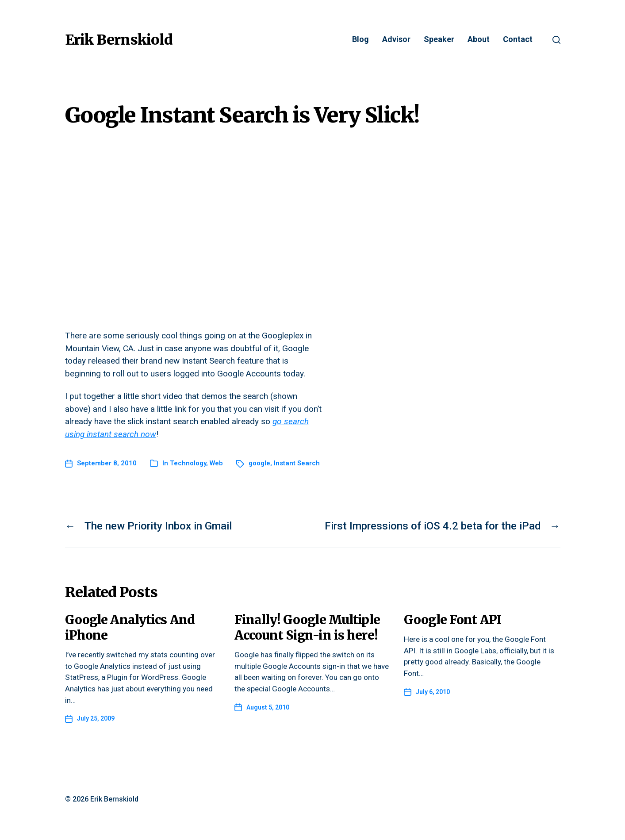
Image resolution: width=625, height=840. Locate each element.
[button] (556, 40)
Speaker (439, 40)
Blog (360, 40)
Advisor (396, 40)
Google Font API (452, 620)
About (479, 40)
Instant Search (297, 463)
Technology (188, 463)
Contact (518, 40)
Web (216, 463)
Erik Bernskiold (119, 40)
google (259, 463)
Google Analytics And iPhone (130, 627)
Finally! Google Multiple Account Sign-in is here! (307, 627)
